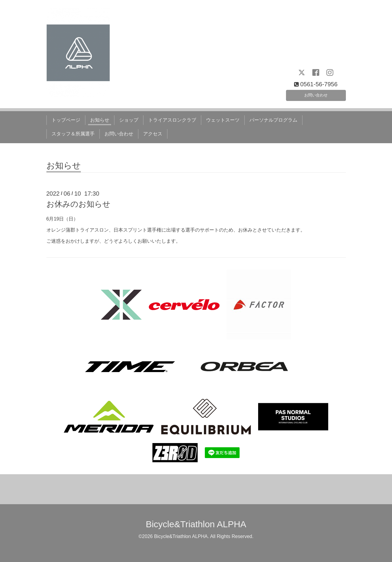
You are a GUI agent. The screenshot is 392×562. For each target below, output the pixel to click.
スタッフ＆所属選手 (73, 134)
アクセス (153, 134)
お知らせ (100, 120)
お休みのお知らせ (78, 204)
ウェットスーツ (223, 120)
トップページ (66, 120)
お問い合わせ (316, 94)
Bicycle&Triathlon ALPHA (196, 524)
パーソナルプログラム (273, 120)
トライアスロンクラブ (172, 120)
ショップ (129, 120)
